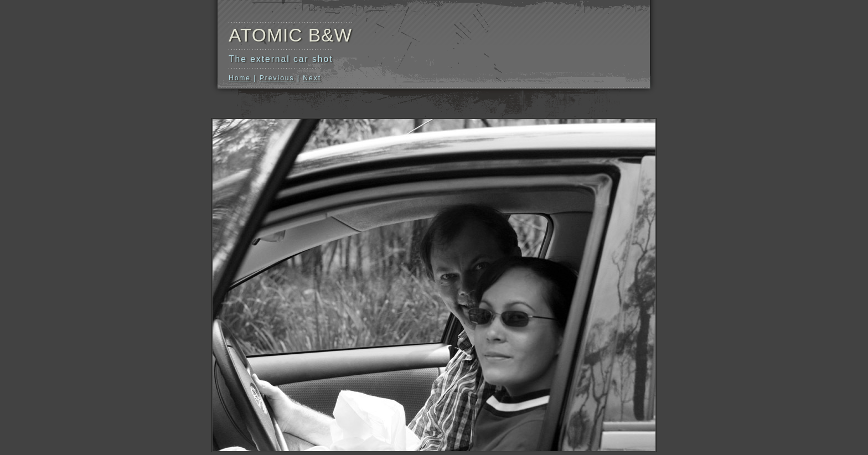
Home (240, 78)
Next (312, 78)
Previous (277, 78)
